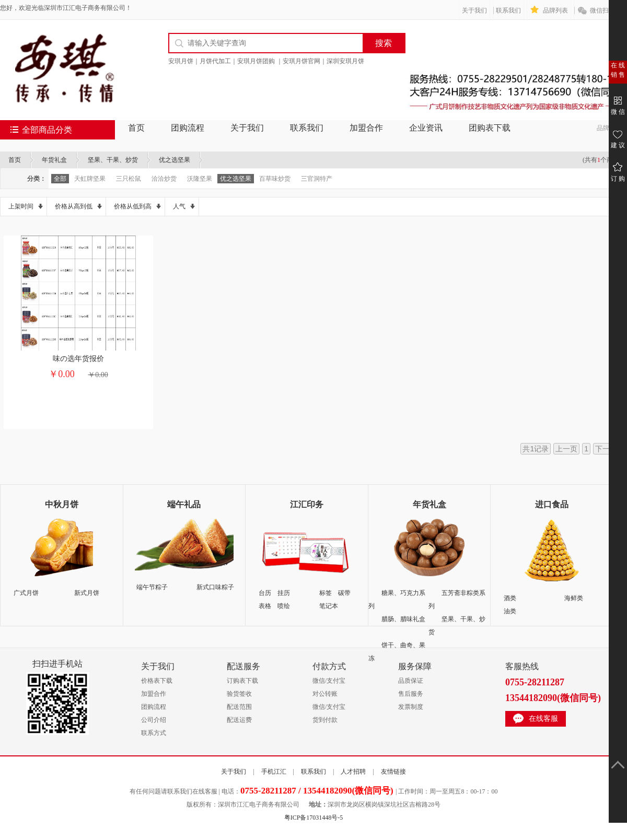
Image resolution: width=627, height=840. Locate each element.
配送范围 (239, 707)
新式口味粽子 (215, 587)
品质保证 (411, 681)
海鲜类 (574, 598)
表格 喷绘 (274, 606)
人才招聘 (353, 772)
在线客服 (543, 719)
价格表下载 (157, 681)
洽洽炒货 (164, 179)
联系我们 (508, 10)
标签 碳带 (335, 593)
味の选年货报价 (78, 359)
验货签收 (239, 694)
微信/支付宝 (329, 681)
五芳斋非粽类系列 (457, 599)
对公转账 (325, 694)
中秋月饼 (62, 504)
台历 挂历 (274, 593)
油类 (510, 611)
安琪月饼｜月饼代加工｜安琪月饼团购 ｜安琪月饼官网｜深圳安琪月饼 (266, 61)
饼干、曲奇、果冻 (397, 652)
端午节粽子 (152, 587)
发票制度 (411, 707)
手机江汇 (274, 772)
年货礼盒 (54, 160)
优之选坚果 (175, 160)
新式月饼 (87, 593)
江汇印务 (307, 504)
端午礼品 (184, 504)
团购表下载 (490, 128)
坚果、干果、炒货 (113, 160)
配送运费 (239, 720)
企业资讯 (426, 128)
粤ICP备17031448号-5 (314, 818)
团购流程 (188, 128)
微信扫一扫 (606, 10)
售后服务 (411, 694)
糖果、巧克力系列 (397, 599)
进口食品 (552, 504)
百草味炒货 (275, 179)
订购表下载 (242, 681)
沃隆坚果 (200, 179)
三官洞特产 (317, 179)
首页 (136, 128)
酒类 (510, 598)
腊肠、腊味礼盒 (403, 619)
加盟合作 (366, 128)
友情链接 (393, 772)
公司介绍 (154, 720)
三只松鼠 (129, 179)
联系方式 (154, 733)
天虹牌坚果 (90, 179)
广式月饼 (26, 593)
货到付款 (325, 720)
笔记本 (329, 606)
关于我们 (474, 10)
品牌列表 (555, 10)
